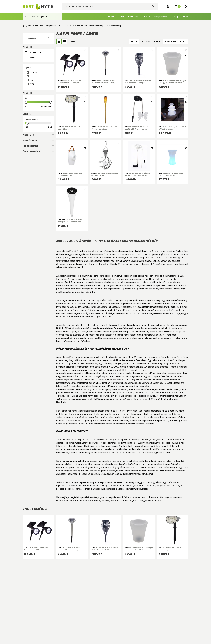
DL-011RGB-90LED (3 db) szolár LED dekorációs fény (138, 174)
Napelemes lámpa (97, 26)
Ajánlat (31, 58)
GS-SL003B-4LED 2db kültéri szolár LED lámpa (70, 82)
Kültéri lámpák (81, 26)
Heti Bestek (133, 17)
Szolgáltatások (160, 17)
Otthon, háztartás (35, 26)
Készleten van (35, 52)
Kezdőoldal (24, 26)
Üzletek (146, 17)
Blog (176, 17)
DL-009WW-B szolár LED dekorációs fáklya (104, 128)
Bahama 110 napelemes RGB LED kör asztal (171, 174)
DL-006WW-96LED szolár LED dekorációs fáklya (138, 82)
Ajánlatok (110, 17)
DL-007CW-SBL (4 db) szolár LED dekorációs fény (103, 82)
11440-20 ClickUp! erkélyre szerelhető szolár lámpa (70, 222)
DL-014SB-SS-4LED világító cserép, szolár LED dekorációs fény (172, 83)
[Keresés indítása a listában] (49, 38)
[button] (38, 73)
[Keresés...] (38, 38)
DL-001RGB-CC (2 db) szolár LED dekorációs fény (137, 128)
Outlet (121, 17)
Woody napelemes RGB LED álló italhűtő (70, 174)
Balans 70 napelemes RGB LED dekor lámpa (172, 128)
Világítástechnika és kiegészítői (59, 26)
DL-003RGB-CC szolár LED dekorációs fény (105, 174)
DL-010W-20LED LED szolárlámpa (69, 128)
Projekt (185, 17)
